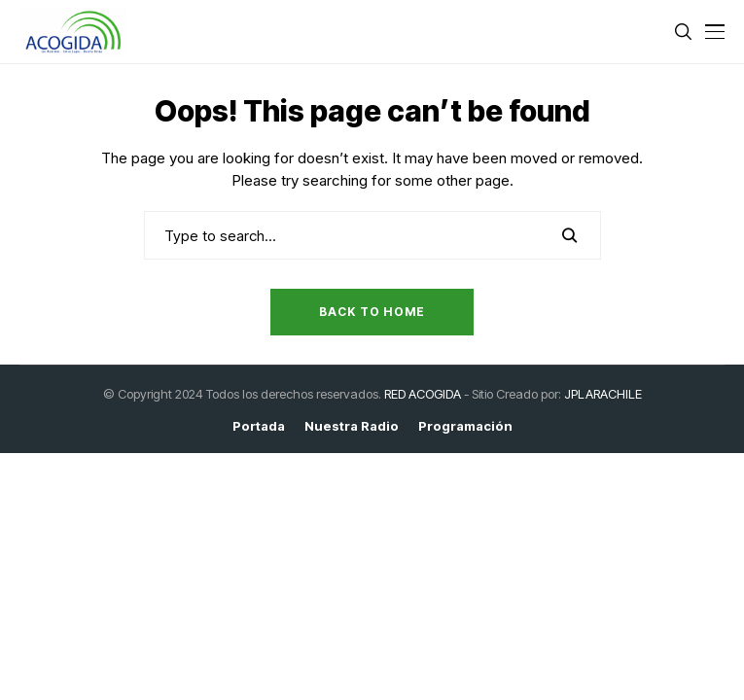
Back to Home (372, 312)
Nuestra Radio (352, 426)
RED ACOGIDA (423, 394)
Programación (465, 426)
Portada (259, 426)
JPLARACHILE (603, 394)
